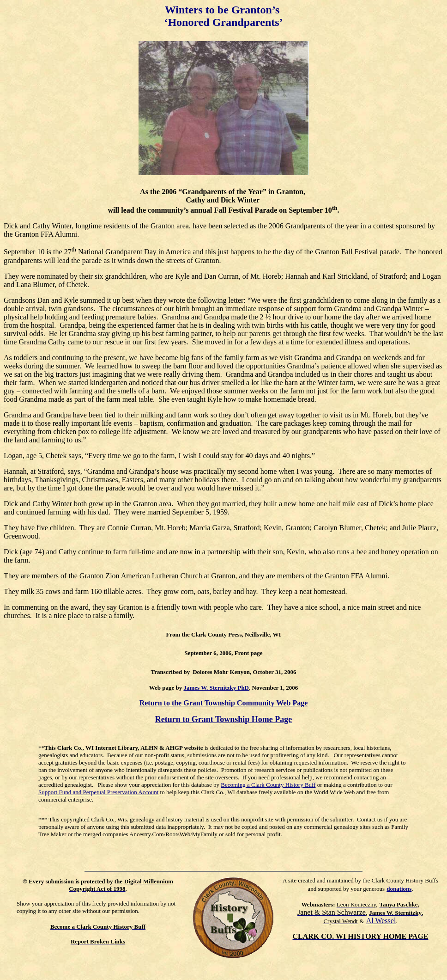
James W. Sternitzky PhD (216, 688)
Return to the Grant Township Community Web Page (224, 703)
